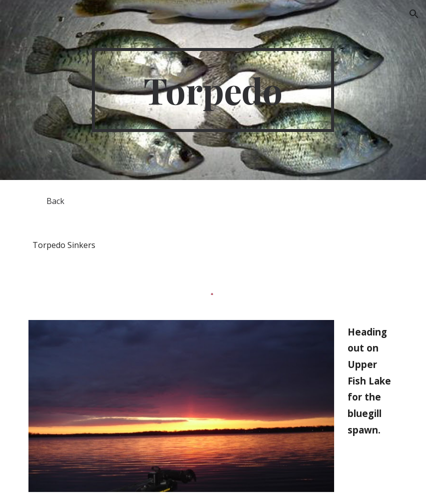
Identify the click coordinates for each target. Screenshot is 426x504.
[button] (414, 14)
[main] (213, 90)
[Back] (55, 201)
